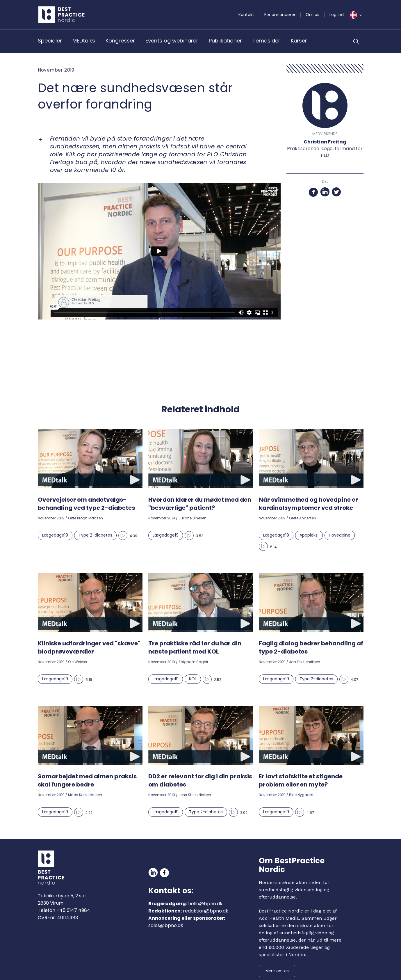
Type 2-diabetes (95, 535)
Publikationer (225, 41)
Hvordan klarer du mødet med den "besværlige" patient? (200, 504)
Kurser (299, 41)
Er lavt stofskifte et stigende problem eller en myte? (301, 780)
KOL (193, 679)
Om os (312, 15)
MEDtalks (84, 41)
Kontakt (246, 15)
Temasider (266, 41)
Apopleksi (309, 535)
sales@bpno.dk (166, 925)
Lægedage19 (55, 535)
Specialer (50, 41)
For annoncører (280, 15)
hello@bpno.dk (205, 904)
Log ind (337, 15)
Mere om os (277, 971)
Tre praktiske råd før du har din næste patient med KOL (195, 647)
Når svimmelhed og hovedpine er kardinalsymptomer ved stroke (308, 504)
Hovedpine (340, 535)
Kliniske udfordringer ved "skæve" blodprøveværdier (89, 647)
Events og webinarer (172, 41)
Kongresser (120, 41)
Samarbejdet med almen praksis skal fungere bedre (87, 780)
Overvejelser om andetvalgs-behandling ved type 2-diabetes (86, 504)
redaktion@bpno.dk (206, 911)
